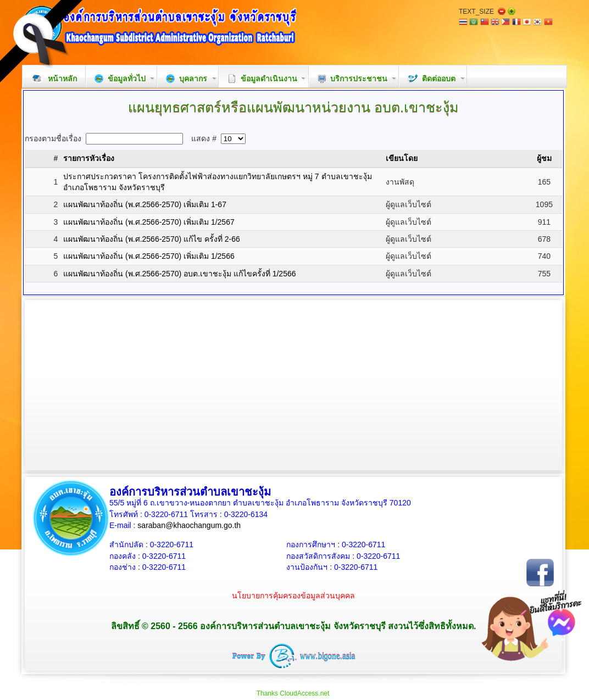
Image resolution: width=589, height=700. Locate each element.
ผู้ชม (544, 158)
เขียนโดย (402, 158)
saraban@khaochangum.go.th (189, 525)
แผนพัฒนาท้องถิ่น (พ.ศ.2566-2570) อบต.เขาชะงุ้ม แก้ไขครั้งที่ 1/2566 (179, 274)
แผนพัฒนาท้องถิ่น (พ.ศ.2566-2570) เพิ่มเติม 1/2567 (149, 222)
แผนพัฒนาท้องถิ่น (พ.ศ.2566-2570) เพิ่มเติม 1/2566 (149, 256)
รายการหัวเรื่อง (89, 158)
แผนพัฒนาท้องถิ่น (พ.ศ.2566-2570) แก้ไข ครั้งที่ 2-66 (152, 239)
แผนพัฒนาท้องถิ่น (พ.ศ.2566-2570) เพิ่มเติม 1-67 (145, 204)
